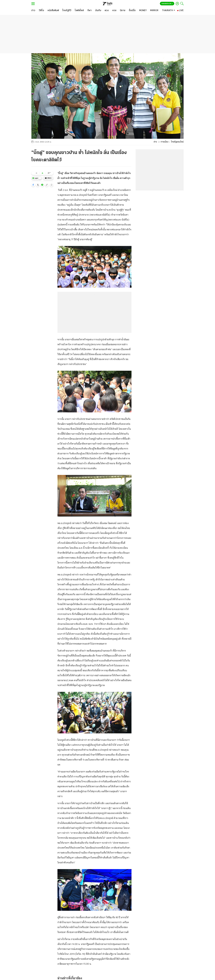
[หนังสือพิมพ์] (53, 11)
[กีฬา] (89, 11)
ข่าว (155, 142)
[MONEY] (143, 11)
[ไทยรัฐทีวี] (67, 11)
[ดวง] (107, 11)
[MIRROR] (154, 11)
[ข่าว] (33, 11)
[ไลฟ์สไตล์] (79, 11)
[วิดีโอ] (41, 11)
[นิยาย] (123, 11)
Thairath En (167, 4)
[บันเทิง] (98, 11)
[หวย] (114, 11)
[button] (33, 185)
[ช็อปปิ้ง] (132, 11)
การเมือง (164, 142)
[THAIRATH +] (169, 11)
